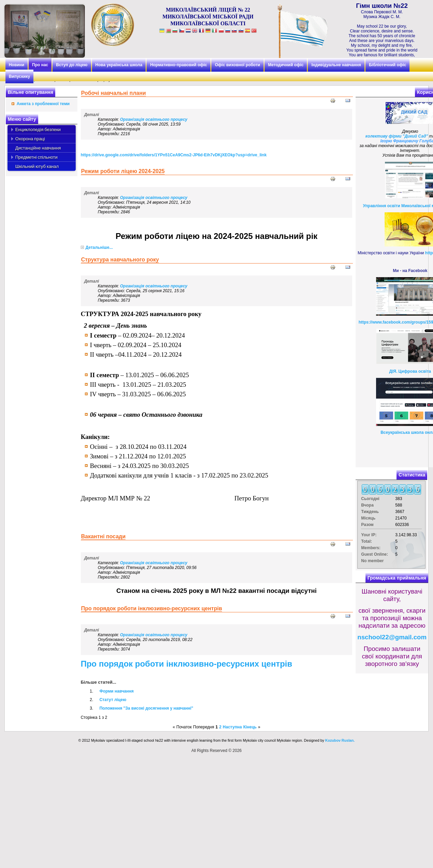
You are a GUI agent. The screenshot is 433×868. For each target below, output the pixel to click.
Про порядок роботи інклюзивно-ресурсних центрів (152, 608)
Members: (371, 548)
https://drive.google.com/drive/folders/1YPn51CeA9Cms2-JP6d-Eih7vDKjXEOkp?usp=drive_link (174, 155)
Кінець (250, 727)
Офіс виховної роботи (237, 65)
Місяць (368, 518)
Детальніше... (99, 247)
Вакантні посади (103, 536)
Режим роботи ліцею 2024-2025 (123, 171)
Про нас (40, 65)
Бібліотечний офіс (387, 65)
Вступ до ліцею (72, 65)
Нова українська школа (119, 65)
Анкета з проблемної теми (43, 104)
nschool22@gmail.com (392, 637)
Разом (367, 525)
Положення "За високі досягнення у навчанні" (146, 708)
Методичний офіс (286, 65)
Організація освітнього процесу (154, 119)
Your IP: (369, 535)
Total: (367, 541)
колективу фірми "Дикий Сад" (397, 136)
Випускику (19, 76)
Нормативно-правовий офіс (178, 65)
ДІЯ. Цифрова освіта (410, 371)
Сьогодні (370, 499)
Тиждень (370, 512)
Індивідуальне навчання (336, 65)
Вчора (367, 505)
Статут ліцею (113, 700)
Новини (17, 65)
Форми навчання (117, 691)
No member (372, 561)
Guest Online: (375, 554)
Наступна (232, 727)
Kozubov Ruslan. (340, 740)
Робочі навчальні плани (114, 93)
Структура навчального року (120, 260)
